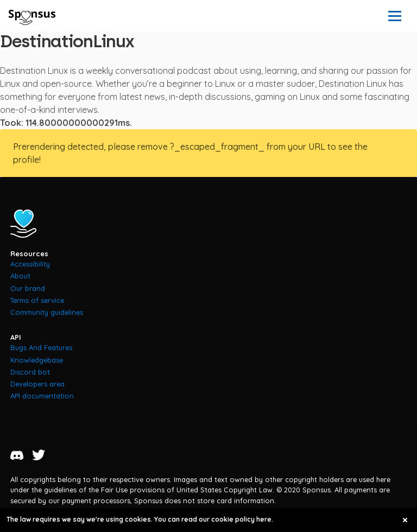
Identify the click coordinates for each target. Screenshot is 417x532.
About (20, 276)
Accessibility (30, 264)
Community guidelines (47, 312)
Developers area (37, 384)
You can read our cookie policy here (213, 519)
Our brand (28, 288)
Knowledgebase (37, 360)
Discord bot (30, 372)
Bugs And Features (41, 347)
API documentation (42, 396)
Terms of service (37, 300)
